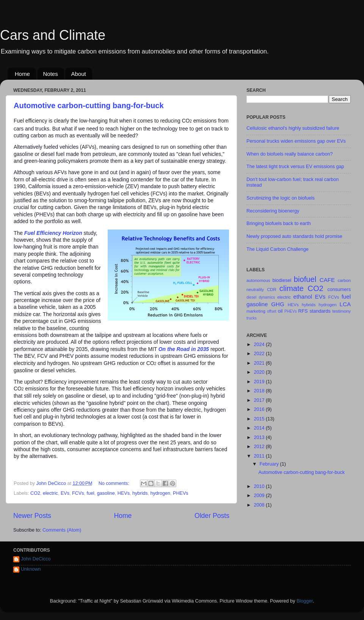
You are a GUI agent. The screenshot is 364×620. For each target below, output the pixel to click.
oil (280, 311)
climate (292, 288)
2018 (260, 391)
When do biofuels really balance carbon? (290, 154)
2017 (260, 400)
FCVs (78, 493)
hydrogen (161, 493)
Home (22, 74)
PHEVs (181, 493)
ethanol (303, 297)
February (270, 464)
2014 (260, 428)
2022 (260, 354)
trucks (252, 318)
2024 (260, 345)
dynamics (267, 297)
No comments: (115, 483)
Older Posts (212, 516)
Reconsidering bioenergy (273, 211)
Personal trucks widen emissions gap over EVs (296, 141)
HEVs (124, 493)
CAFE (327, 280)
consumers (339, 290)
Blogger (305, 601)
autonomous (258, 280)
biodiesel (282, 280)
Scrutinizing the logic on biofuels (281, 198)
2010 (260, 486)
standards (320, 311)
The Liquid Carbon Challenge (278, 249)
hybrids (140, 493)
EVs (65, 493)
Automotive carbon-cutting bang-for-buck (89, 105)
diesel (251, 297)
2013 (260, 437)
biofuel (305, 279)
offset (271, 311)
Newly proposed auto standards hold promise (294, 236)
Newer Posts (32, 516)
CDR (272, 290)
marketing (256, 311)
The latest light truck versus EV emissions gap (295, 167)
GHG (278, 304)
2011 (260, 456)
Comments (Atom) (62, 530)
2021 (260, 363)
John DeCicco (36, 559)
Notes (51, 74)
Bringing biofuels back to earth (278, 223)
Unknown (31, 569)
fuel (91, 493)
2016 (260, 409)
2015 (260, 419)
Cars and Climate (53, 35)
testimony (342, 311)
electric (50, 493)
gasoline (106, 493)
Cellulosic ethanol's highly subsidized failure (293, 128)
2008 (260, 505)
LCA (345, 304)
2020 (260, 372)
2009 (260, 496)
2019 (260, 382)
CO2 (35, 493)
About (78, 74)
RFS (303, 311)
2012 (260, 447)
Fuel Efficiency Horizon (53, 233)
